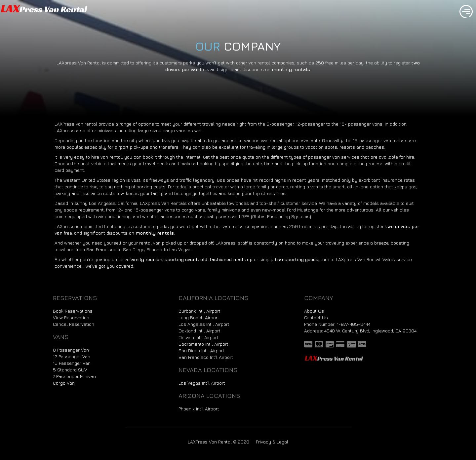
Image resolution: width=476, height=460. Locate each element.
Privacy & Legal (272, 442)
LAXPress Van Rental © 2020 (218, 442)
